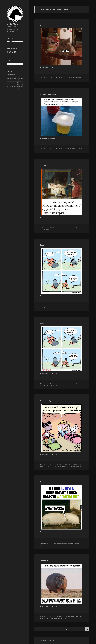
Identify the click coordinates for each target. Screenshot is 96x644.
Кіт (41, 25)
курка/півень (72, 466)
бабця (79, 384)
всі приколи (67, 77)
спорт (45, 544)
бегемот (79, 617)
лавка (52, 385)
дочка (55, 466)
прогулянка (64, 618)
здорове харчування (45, 385)
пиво (48, 150)
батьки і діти (67, 465)
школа (50, 466)
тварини (73, 77)
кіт (47, 79)
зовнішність (74, 542)
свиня (41, 545)
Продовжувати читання (48, 67)
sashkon (59, 77)
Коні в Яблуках (14, 24)
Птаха (42, 323)
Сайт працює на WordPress (47, 640)
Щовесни (43, 482)
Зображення (44, 77)
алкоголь (66, 148)
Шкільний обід (46, 401)
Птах (42, 245)
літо (69, 544)
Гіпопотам (44, 561)
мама (77, 466)
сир (51, 229)
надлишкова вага (75, 544)
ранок (48, 229)
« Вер (10, 91)
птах (56, 385)
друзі (55, 544)
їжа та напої (74, 228)
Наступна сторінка (87, 629)
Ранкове (43, 165)
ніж (80, 466)
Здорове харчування (48, 94)
